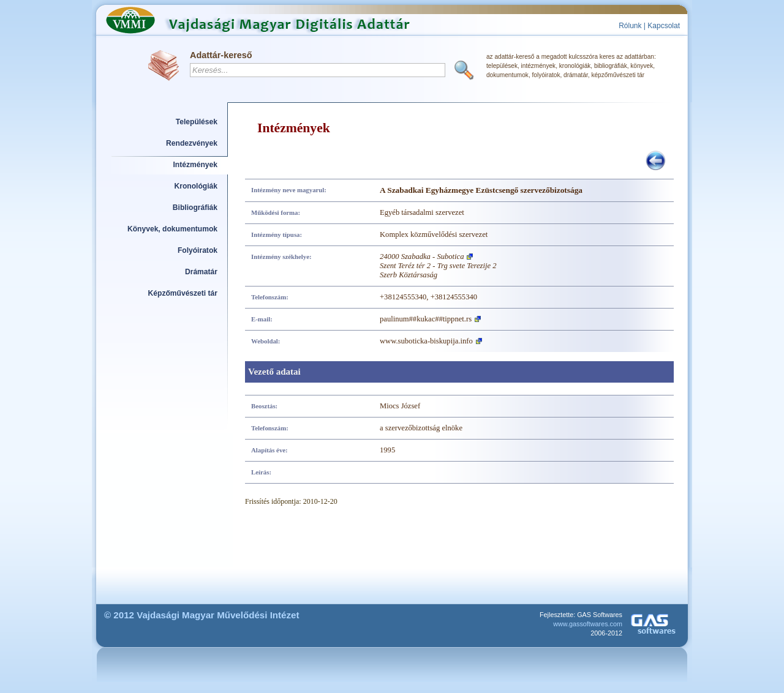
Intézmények (196, 165)
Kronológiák (196, 186)
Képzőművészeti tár (183, 293)
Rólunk (630, 26)
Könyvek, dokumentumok (172, 229)
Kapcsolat (664, 26)
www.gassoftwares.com (588, 624)
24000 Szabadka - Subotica (422, 257)
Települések (197, 122)
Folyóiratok (198, 250)
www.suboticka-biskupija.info (426, 341)
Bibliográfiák (195, 208)
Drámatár (201, 272)
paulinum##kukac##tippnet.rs (426, 319)
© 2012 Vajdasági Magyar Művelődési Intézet (202, 615)
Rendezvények (192, 143)
